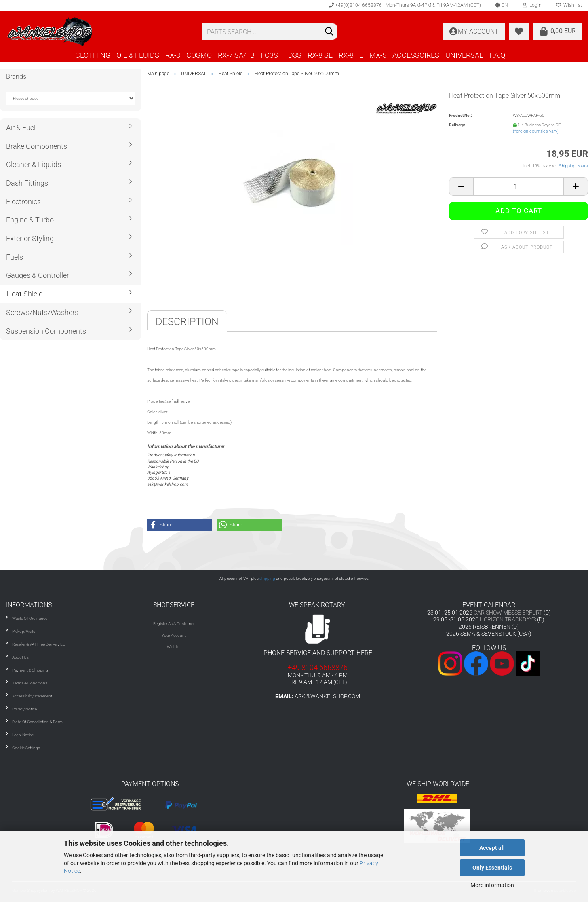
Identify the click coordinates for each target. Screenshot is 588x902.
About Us (20, 657)
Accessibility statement (32, 696)
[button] (179, 525)
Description (187, 322)
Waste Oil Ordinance (30, 618)
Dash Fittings (27, 183)
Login (532, 5)
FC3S (269, 55)
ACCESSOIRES (416, 55)
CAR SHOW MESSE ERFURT (508, 613)
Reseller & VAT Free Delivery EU (39, 644)
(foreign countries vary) (536, 131)
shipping (267, 578)
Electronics (23, 202)
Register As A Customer (174, 624)
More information (492, 885)
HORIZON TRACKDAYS (508, 619)
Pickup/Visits (24, 631)
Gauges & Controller (38, 275)
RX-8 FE (351, 55)
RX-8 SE (320, 55)
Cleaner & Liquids (34, 164)
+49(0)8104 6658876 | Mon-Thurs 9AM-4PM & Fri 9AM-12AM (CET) (405, 5)
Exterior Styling (30, 238)
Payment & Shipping (30, 670)
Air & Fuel (21, 128)
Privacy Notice (24, 709)
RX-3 (173, 55)
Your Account (174, 635)
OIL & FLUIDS (138, 55)
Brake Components (37, 146)
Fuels (15, 257)
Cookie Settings (26, 748)
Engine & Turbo (30, 220)
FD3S (293, 55)
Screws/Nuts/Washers (42, 312)
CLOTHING (93, 55)
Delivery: (457, 125)
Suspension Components (46, 331)
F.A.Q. (498, 55)
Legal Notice (23, 735)
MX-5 (378, 55)
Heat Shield (25, 294)
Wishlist (174, 647)
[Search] (329, 32)
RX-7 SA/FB (236, 55)
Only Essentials (492, 868)
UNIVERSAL (464, 55)
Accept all (492, 848)
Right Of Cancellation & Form (37, 722)
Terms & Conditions (30, 683)
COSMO (199, 55)
